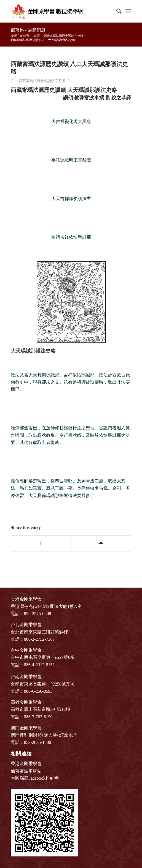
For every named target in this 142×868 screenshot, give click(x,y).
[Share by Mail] (101, 543)
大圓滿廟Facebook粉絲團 (35, 778)
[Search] (116, 11)
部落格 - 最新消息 (28, 30)
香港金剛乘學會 (26, 764)
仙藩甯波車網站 (26, 771)
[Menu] (128, 11)
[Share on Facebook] (41, 543)
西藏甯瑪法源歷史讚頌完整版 (42, 81)
